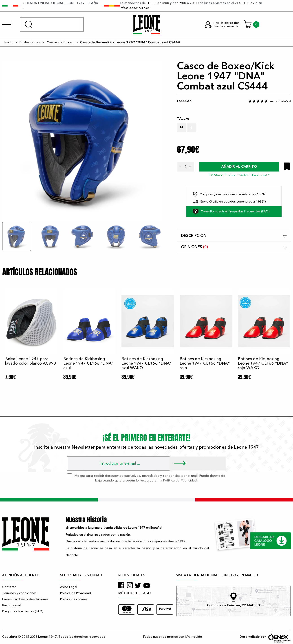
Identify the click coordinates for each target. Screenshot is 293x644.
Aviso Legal (69, 587)
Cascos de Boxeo (60, 42)
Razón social (11, 605)
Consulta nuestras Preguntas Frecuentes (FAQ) (231, 212)
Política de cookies (74, 599)
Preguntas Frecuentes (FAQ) (23, 611)
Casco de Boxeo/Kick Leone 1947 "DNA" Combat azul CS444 (130, 42)
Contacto (9, 587)
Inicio (8, 42)
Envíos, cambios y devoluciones (25, 599)
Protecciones (30, 42)
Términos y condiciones (19, 593)
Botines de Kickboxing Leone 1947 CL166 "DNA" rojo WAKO (263, 363)
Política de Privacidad (76, 593)
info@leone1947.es (135, 8)
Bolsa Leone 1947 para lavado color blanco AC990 (31, 361)
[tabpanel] (82, 141)
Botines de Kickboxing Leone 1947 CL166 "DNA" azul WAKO (146, 363)
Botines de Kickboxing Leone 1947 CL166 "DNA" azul (88, 363)
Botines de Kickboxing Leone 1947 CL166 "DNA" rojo (205, 363)
